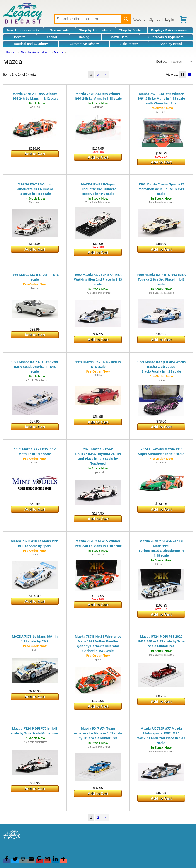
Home (10, 52)
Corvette (20, 37)
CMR (35, 650)
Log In (169, 19)
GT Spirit (161, 462)
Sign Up (155, 19)
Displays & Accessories (170, 30)
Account (139, 19)
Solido (98, 375)
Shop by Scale (131, 30)
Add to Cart (35, 154)
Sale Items (129, 44)
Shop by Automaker (95, 30)
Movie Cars (120, 37)
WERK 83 (35, 107)
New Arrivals (59, 30)
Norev (35, 288)
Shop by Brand (171, 44)
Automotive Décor (84, 44)
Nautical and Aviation (31, 44)
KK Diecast (98, 554)
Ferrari (53, 37)
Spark (35, 554)
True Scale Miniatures (98, 202)
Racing (85, 37)
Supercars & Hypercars (166, 37)
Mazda (59, 52)
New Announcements (23, 30)
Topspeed (35, 202)
